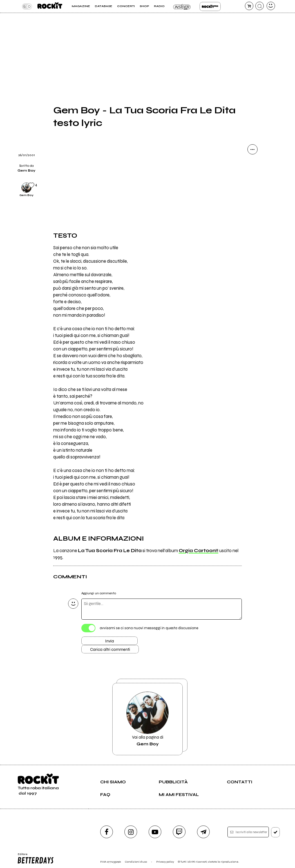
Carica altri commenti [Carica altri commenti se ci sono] (110, 649)
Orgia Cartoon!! (199, 551)
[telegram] (203, 832)
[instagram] (131, 832)
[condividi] (252, 149)
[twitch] (179, 832)
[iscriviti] (275, 832)
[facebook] (107, 832)
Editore (36, 858)
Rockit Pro (210, 6)
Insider (182, 6)
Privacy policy (165, 862)
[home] (50, 6)
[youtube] (155, 832)
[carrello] (249, 6)
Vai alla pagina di (147, 719)
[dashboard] (271, 6)
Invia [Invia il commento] (109, 641)
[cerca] (260, 6)
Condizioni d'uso (136, 862)
